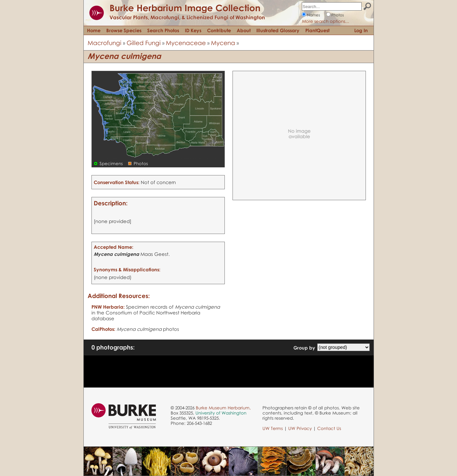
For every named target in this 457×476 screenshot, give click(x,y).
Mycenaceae (186, 43)
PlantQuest (317, 30)
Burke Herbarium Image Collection (185, 8)
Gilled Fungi (144, 43)
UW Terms (273, 428)
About (244, 30)
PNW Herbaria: (108, 307)
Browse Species (124, 30)
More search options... (326, 21)
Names (314, 15)
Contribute (219, 30)
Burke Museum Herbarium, (223, 408)
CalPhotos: (103, 329)
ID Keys (193, 30)
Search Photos (163, 30)
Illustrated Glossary (278, 30)
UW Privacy (300, 428)
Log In (361, 30)
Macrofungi (105, 43)
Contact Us (329, 428)
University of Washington (221, 413)
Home (94, 30)
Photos (338, 15)
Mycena (223, 43)
